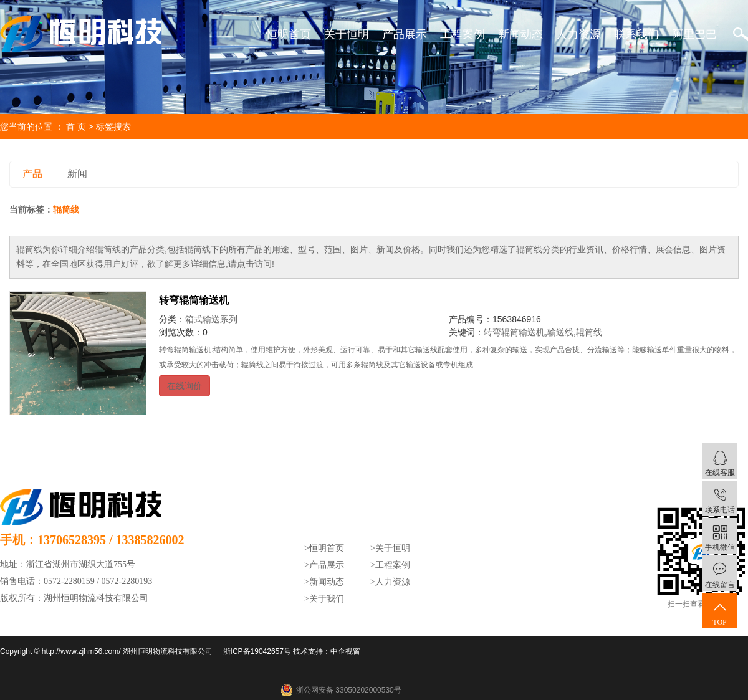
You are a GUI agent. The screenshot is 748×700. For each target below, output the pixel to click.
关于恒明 (347, 34)
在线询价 (185, 386)
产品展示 (405, 34)
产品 (32, 174)
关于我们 (327, 599)
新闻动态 (520, 34)
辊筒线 (589, 332)
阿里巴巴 (694, 34)
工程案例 (463, 34)
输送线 (560, 332)
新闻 (77, 174)
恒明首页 (289, 34)
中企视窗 (345, 651)
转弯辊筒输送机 (194, 300)
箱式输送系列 (211, 319)
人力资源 (578, 34)
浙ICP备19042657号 (257, 651)
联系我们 (636, 34)
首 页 (76, 127)
